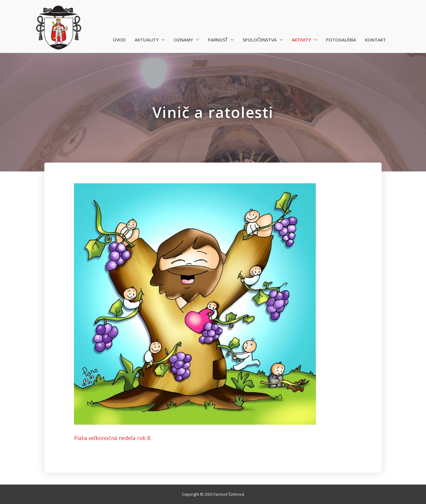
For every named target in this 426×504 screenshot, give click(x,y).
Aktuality (147, 40)
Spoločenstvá (260, 40)
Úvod (119, 40)
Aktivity (301, 40)
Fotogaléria (341, 40)
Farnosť (218, 40)
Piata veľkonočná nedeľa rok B (112, 438)
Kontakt (376, 40)
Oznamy (183, 40)
